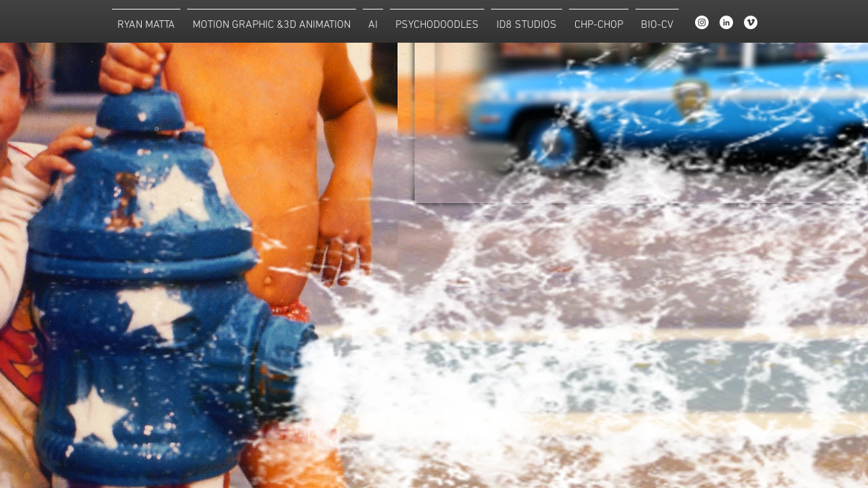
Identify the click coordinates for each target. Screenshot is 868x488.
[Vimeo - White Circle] (751, 22)
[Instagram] (702, 22)
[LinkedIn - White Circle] (726, 22)
